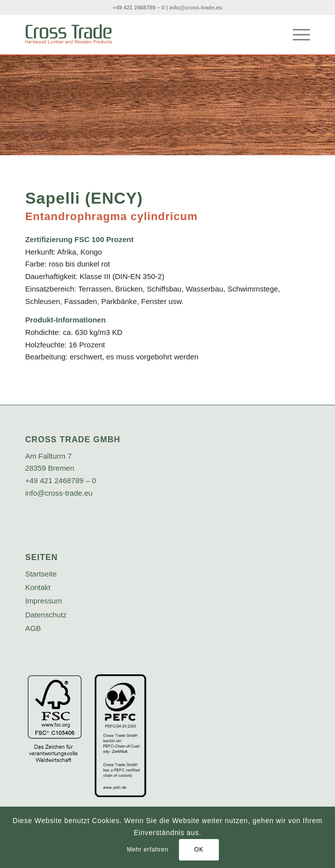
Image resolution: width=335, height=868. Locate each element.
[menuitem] (296, 34)
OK (199, 850)
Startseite (41, 574)
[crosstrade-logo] (139, 34)
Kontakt (38, 587)
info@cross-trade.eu (196, 7)
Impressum (43, 601)
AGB (33, 628)
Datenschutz (46, 615)
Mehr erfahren (147, 850)
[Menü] (296, 34)
